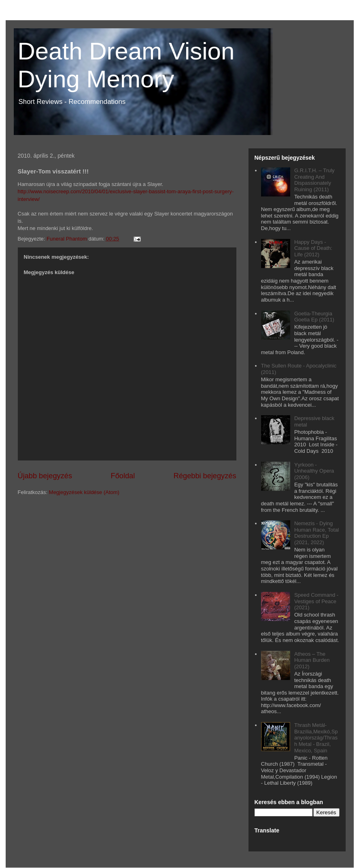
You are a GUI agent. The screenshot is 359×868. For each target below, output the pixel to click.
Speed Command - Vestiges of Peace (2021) (316, 601)
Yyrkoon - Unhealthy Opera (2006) (314, 471)
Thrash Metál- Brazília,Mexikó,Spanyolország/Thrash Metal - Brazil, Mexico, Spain (316, 738)
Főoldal (123, 476)
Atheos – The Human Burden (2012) (312, 660)
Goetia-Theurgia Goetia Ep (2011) (314, 317)
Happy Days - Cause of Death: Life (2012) (313, 248)
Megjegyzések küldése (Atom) (84, 492)
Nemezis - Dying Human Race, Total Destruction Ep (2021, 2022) (317, 533)
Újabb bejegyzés (45, 476)
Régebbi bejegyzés (205, 476)
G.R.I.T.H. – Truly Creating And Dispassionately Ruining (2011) (314, 180)
